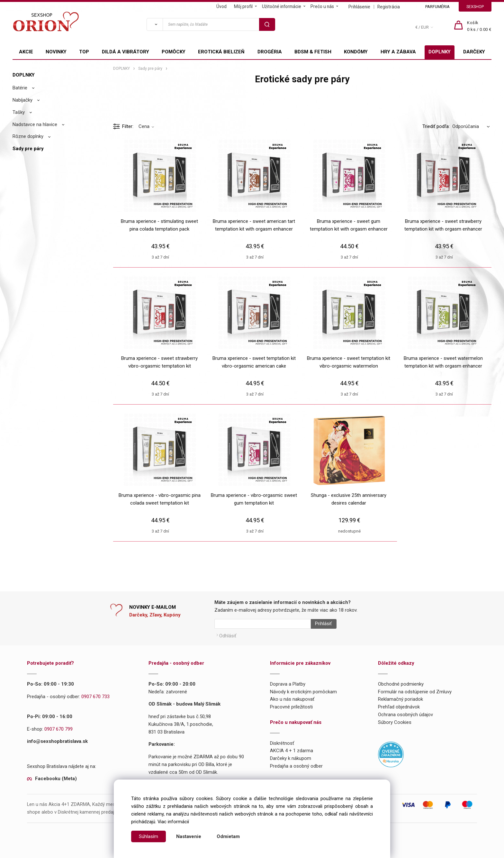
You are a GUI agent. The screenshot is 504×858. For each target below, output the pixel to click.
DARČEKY (474, 52)
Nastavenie (189, 836)
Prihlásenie (359, 7)
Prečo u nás (322, 6)
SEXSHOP (475, 7)
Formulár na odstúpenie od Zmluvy (415, 689)
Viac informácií (173, 822)
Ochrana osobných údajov (405, 712)
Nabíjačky (22, 100)
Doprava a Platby (288, 681)
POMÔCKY (174, 52)
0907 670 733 (95, 694)
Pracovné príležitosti (291, 705)
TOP (84, 52)
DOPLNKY (440, 52)
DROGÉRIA (270, 52)
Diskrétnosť (282, 741)
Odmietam (228, 836)
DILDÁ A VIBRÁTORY (126, 52)
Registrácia (389, 7)
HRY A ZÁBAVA (398, 52)
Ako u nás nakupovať (292, 697)
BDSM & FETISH (313, 52)
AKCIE (26, 52)
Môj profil (243, 6)
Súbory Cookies (395, 720)
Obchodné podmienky (401, 681)
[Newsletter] (263, 624)
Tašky (19, 112)
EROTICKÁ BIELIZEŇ (221, 52)
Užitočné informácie (282, 6)
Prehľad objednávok (399, 705)
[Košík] (479, 26)
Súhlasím (148, 836)
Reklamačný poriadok (401, 697)
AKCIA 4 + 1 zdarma (292, 748)
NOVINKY (56, 52)
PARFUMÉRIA (437, 7)
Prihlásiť (321, 624)
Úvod (221, 6)
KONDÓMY (356, 52)
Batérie (20, 88)
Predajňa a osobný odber (296, 763)
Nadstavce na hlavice (35, 124)
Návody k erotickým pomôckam (303, 689)
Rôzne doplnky (28, 136)
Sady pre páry (28, 149)
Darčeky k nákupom (291, 756)
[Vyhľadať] (155, 24)
